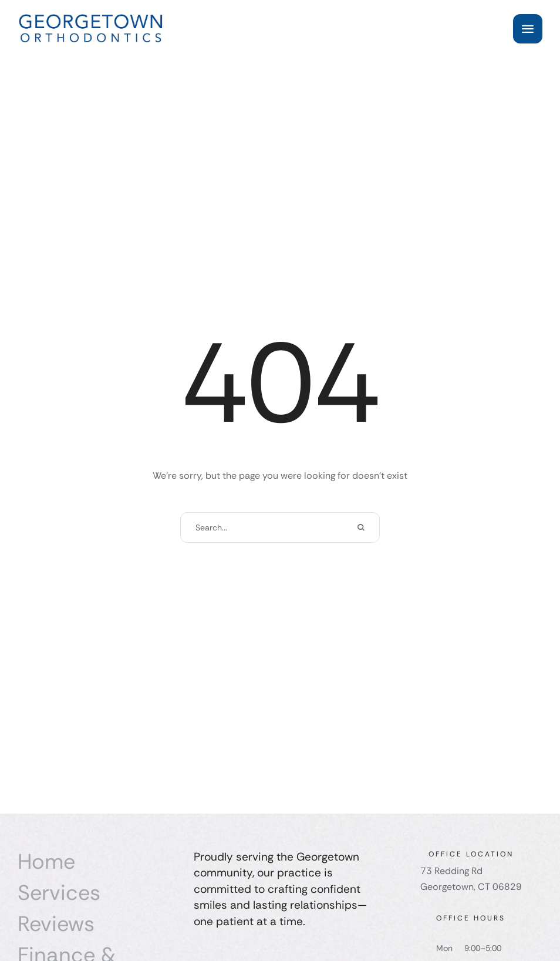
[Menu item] (100, 861)
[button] (528, 29)
